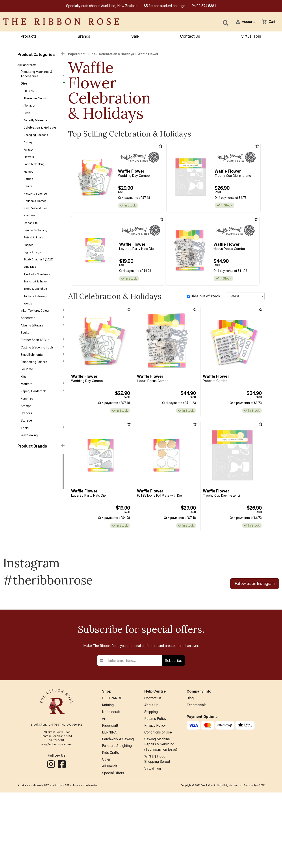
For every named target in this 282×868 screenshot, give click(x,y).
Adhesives (43, 336)
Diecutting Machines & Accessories (43, 75)
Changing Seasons (36, 140)
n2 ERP (261, 861)
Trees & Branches (35, 305)
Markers (43, 407)
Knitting (108, 776)
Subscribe (173, 731)
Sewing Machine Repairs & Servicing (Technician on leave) (161, 818)
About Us (151, 776)
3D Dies (29, 93)
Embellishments (43, 376)
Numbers (30, 227)
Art (104, 791)
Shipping (151, 783)
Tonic (21, 501)
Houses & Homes (35, 211)
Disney (28, 148)
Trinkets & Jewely (35, 313)
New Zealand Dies (36, 219)
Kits (23, 400)
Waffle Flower (28, 509)
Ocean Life (31, 235)
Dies (43, 85)
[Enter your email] (134, 731)
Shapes (29, 258)
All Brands (110, 841)
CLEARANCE (112, 769)
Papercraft (76, 55)
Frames (28, 180)
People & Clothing (35, 242)
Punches (27, 423)
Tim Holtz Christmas (37, 290)
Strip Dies (30, 282)
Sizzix (22, 493)
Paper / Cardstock (43, 415)
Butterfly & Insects (35, 124)
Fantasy (29, 156)
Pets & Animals (33, 250)
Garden (28, 187)
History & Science (35, 203)
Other (106, 834)
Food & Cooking (34, 172)
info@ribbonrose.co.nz (56, 814)
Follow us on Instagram (255, 585)
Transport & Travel (35, 298)
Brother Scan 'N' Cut (43, 360)
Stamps (26, 431)
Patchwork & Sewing (118, 812)
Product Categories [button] (41, 55)
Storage (26, 447)
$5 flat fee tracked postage (165, 6)
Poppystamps (27, 517)
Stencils (26, 439)
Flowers (29, 164)
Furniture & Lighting (117, 819)
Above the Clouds (35, 101)
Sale (135, 37)
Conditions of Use (158, 805)
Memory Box (26, 485)
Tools (43, 454)
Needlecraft (111, 783)
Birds (27, 117)
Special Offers (113, 849)
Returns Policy (155, 791)
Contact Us (190, 37)
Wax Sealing (29, 462)
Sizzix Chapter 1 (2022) (38, 274)
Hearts (28, 195)
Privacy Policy (155, 798)
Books (25, 352)
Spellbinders (26, 524)
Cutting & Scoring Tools (43, 368)
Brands (84, 37)
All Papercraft (27, 66)
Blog (190, 769)
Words (28, 321)
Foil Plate (27, 392)
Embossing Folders (43, 383)
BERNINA (109, 805)
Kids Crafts (110, 827)
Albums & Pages (43, 344)
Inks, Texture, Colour (43, 328)
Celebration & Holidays (40, 132)
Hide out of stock (205, 297)
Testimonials (197, 776)
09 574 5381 (206, 6)
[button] (243, 22)
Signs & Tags (32, 266)
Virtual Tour (153, 844)
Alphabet (29, 109)
